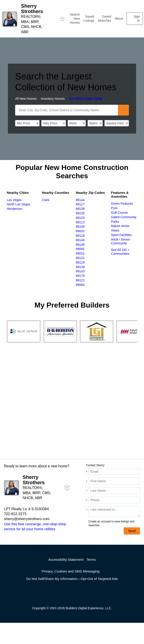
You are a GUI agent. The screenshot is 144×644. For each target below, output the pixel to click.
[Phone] (114, 500)
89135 (80, 213)
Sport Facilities (121, 235)
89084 (80, 285)
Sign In (137, 19)
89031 (80, 253)
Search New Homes (75, 19)
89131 (80, 258)
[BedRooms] (77, 123)
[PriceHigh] (53, 123)
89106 (80, 227)
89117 (80, 204)
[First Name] (114, 481)
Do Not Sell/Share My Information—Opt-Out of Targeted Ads (72, 579)
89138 (80, 209)
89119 (80, 262)
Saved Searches (104, 19)
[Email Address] (114, 472)
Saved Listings (89, 19)
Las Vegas (14, 200)
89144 (80, 200)
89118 (80, 236)
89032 (80, 231)
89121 (80, 280)
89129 (80, 218)
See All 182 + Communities (120, 252)
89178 (80, 276)
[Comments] (114, 512)
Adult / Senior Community (121, 241)
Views (115, 230)
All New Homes (26, 99)
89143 (80, 271)
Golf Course (120, 213)
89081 (80, 249)
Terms (91, 559)
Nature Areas (120, 226)
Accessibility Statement (66, 559)
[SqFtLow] (117, 123)
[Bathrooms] (95, 123)
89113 (80, 222)
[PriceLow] (27, 123)
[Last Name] (114, 491)
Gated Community (124, 217)
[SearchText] (67, 110)
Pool (114, 208)
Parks (115, 222)
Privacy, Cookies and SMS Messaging (70, 571)
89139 (80, 267)
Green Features (122, 204)
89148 (80, 240)
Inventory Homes (53, 99)
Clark (46, 200)
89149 (80, 245)
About (119, 19)
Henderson (15, 209)
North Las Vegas (19, 204)
